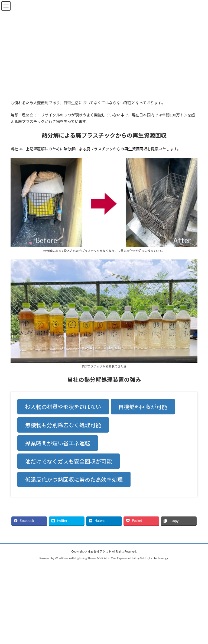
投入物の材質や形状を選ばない (63, 407)
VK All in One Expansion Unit (118, 558)
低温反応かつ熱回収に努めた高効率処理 (74, 480)
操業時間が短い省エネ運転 (58, 443)
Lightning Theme (86, 558)
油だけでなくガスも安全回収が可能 (69, 461)
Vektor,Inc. (147, 558)
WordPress (61, 558)
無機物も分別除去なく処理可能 (63, 425)
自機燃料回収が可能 (143, 407)
